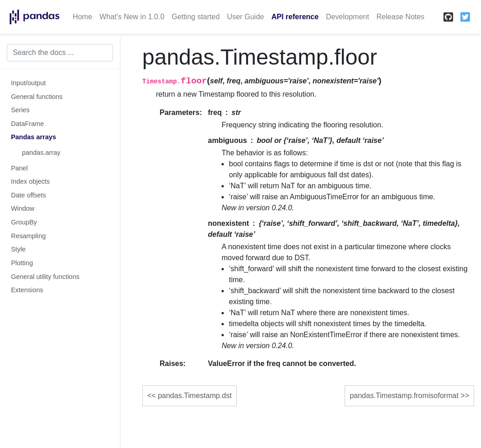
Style (18, 249)
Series (20, 110)
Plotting (22, 263)
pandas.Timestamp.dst (195, 396)
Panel (19, 168)
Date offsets (29, 195)
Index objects (30, 181)
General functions (37, 97)
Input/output (28, 83)
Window (23, 208)
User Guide (246, 17)
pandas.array (41, 153)
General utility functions (45, 277)
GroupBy (24, 222)
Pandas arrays (33, 137)
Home (83, 17)
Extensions (27, 290)
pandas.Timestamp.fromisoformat (404, 396)
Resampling (28, 236)
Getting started (196, 17)
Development (347, 17)
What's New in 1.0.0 (132, 17)
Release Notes (400, 17)
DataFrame (27, 124)
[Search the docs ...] (60, 53)
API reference (295, 17)
